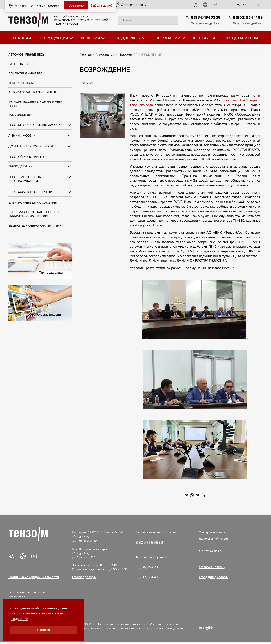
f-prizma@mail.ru (211, 551)
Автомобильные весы (27, 54)
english (257, 5)
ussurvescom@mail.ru (213, 538)
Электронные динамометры (32, 202)
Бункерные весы (22, 115)
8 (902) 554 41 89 (248, 17)
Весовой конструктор (27, 157)
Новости (125, 55)
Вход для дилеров (213, 577)
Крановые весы (21, 83)
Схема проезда (84, 577)
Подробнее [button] (19, 619)
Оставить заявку (130, 5)
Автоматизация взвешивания (34, 92)
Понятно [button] (44, 630)
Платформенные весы (27, 73)
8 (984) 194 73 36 (206, 17)
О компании (105, 55)
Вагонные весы (21, 64)
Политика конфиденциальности (34, 577)
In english (206, 628)
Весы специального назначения (36, 226)
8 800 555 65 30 (149, 542)
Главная (86, 55)
